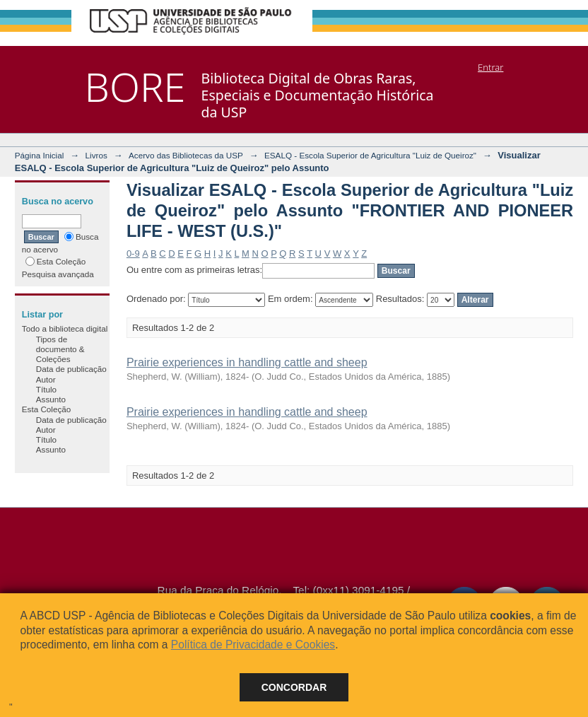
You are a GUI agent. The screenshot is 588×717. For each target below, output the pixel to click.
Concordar (294, 687)
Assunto (51, 399)
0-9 (133, 253)
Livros (96, 155)
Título (46, 389)
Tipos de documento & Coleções (60, 349)
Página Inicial (40, 155)
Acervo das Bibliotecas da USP (186, 155)
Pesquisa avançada (58, 274)
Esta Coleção (56, 261)
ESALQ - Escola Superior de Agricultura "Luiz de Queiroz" (370, 155)
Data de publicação (71, 369)
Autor (46, 379)
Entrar (490, 67)
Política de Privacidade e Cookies (253, 645)
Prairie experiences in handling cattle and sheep (247, 362)
